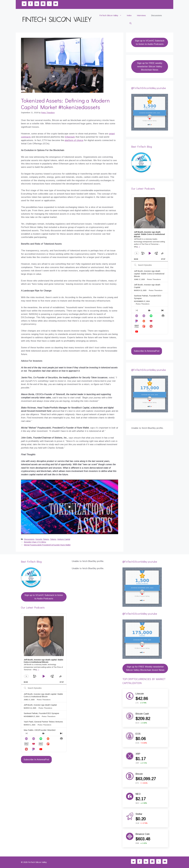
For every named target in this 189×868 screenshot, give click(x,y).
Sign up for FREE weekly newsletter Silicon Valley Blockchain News (150, 66)
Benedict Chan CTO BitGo (35, 542)
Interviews (141, 15)
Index (129, 15)
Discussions (156, 15)
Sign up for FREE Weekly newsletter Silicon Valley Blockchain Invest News (145, 668)
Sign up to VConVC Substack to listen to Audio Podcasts (150, 42)
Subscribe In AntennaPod (147, 351)
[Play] (70, 507)
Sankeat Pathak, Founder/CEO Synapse (41, 713)
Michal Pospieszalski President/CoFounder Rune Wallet (47, 545)
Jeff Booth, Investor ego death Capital (40, 705)
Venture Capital (64, 539)
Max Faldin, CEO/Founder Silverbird (40, 730)
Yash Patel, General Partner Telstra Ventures (43, 722)
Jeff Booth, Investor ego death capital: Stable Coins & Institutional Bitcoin (149, 274)
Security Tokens (42, 539)
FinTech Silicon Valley (112, 15)
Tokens (53, 539)
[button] (131, 23)
